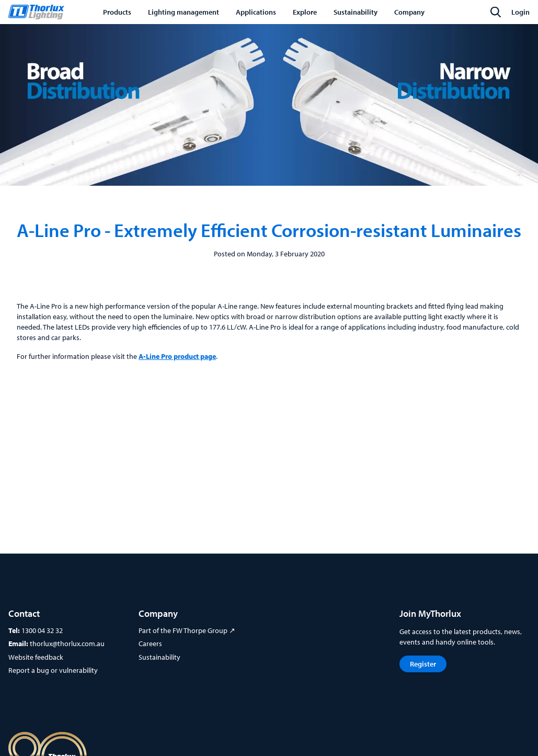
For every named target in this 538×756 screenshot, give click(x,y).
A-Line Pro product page (177, 356)
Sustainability (159, 657)
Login (520, 12)
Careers (150, 644)
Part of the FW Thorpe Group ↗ (187, 630)
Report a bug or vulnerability (53, 670)
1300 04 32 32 (42, 630)
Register (423, 664)
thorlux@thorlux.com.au (67, 644)
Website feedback (36, 657)
